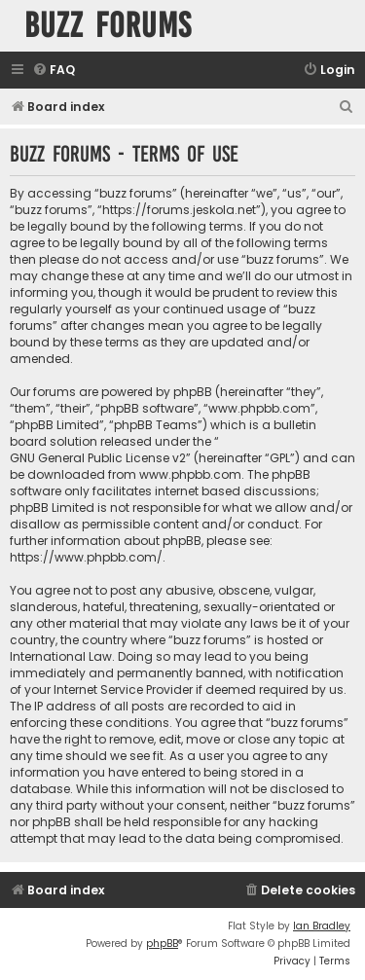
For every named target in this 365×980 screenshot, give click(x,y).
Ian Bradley (322, 926)
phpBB (162, 944)
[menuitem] (54, 71)
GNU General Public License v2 (98, 458)
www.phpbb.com (190, 474)
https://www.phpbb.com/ (86, 557)
